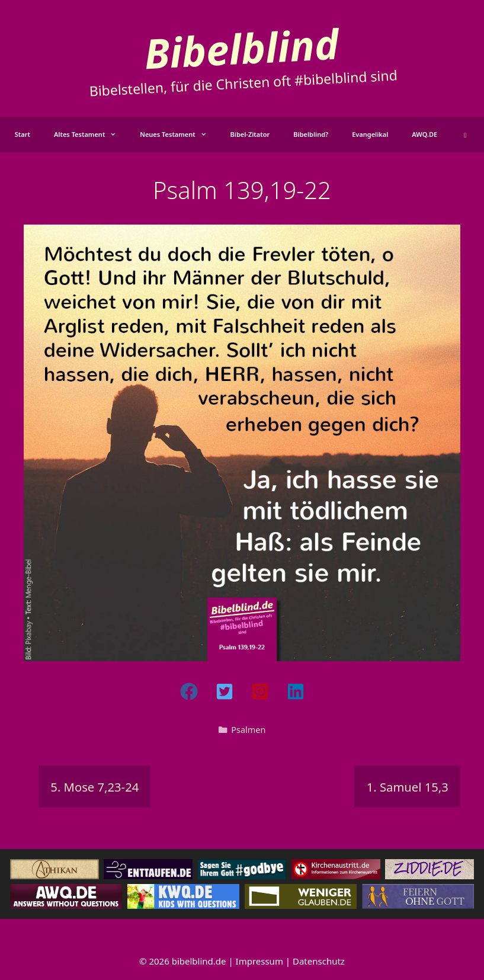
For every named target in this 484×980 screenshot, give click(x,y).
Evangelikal (370, 134)
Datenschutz (319, 961)
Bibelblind (241, 48)
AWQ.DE (424, 134)
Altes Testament (91, 134)
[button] (465, 134)
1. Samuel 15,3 (408, 787)
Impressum (259, 961)
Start (23, 134)
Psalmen (248, 730)
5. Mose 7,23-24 (94, 787)
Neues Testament (179, 134)
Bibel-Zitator (250, 134)
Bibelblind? (311, 134)
